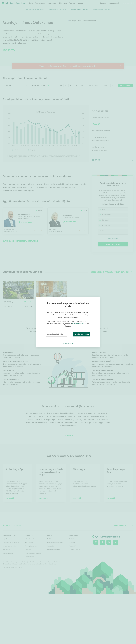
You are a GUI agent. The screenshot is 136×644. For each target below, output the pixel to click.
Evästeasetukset (78, 324)
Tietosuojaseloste (68, 343)
